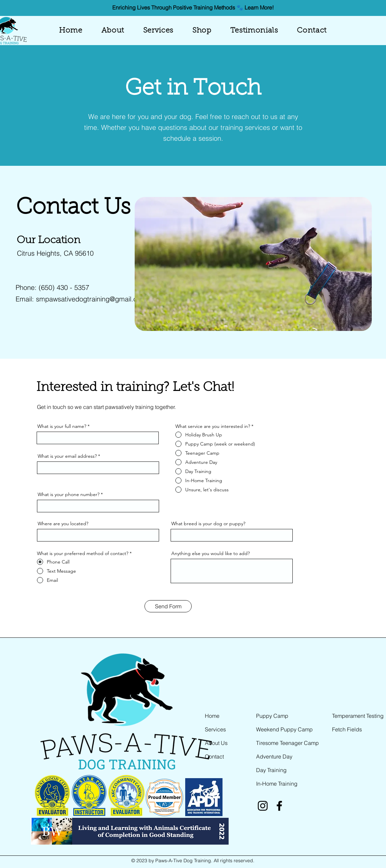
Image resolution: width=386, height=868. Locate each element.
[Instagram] (263, 806)
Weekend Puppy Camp (284, 729)
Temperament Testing (358, 716)
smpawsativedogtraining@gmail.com (91, 299)
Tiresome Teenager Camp (287, 743)
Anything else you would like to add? (210, 553)
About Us (216, 743)
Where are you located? (63, 524)
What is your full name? (62, 426)
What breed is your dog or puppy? (208, 524)
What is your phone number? (69, 494)
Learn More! (259, 7)
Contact (214, 756)
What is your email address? (67, 456)
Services (215, 729)
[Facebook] (279, 806)
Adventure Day (274, 756)
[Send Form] (168, 606)
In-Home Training (277, 784)
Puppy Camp (272, 716)
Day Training (271, 770)
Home (212, 716)
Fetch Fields (347, 729)
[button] (158, 31)
